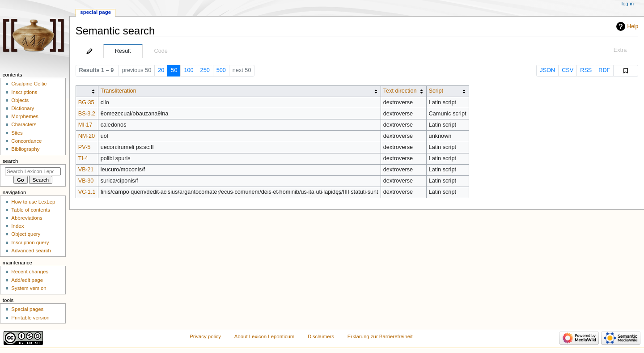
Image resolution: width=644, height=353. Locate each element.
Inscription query (30, 242)
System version (29, 288)
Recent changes (30, 272)
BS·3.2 (87, 114)
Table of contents (31, 210)
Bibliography (25, 149)
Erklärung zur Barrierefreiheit (380, 336)
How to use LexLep (33, 202)
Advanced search (31, 251)
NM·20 (87, 136)
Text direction (400, 91)
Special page (95, 12)
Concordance (26, 141)
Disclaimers (321, 336)
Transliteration (119, 91)
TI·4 (83, 158)
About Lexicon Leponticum (265, 336)
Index (17, 226)
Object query (26, 234)
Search (11, 161)
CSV (568, 70)
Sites (17, 133)
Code (161, 51)
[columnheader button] (87, 91)
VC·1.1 (87, 192)
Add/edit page (27, 280)
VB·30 (86, 181)
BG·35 (86, 102)
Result (123, 51)
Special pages (27, 309)
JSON (547, 70)
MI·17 (85, 125)
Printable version (30, 318)
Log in (628, 4)
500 (221, 70)
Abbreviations (27, 218)
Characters (24, 124)
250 (205, 70)
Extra (620, 50)
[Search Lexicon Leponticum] (33, 171)
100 (189, 70)
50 (174, 70)
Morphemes (25, 116)
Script (436, 91)
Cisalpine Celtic (29, 84)
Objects (20, 100)
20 (161, 70)
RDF (604, 70)
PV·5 (85, 147)
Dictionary (23, 108)
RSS (586, 70)
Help (633, 26)
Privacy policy (205, 336)
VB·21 (86, 170)
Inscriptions (24, 92)
